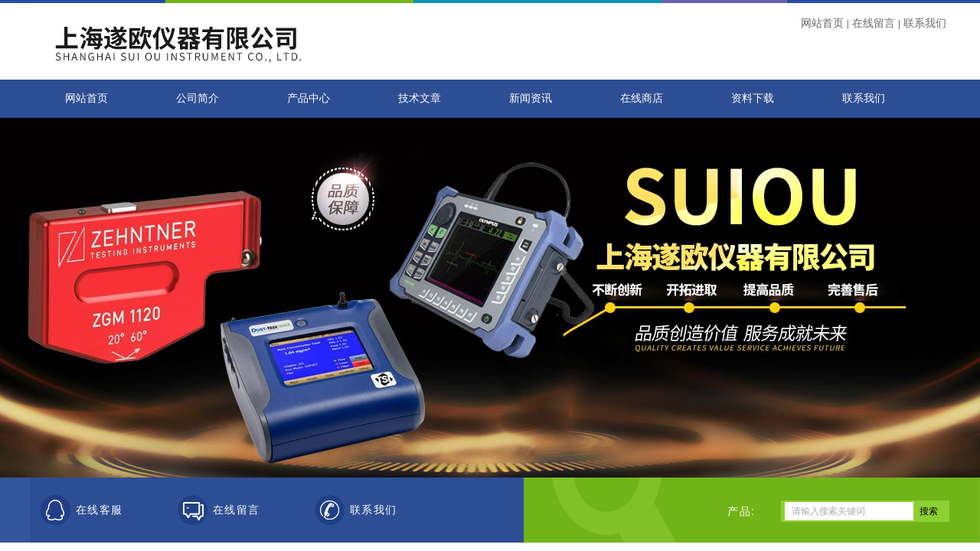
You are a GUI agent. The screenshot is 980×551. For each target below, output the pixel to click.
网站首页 (822, 23)
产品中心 (309, 98)
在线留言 (874, 23)
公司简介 (198, 98)
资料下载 (753, 98)
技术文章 (420, 98)
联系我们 (925, 23)
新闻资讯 (531, 98)
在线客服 (100, 510)
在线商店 (642, 98)
